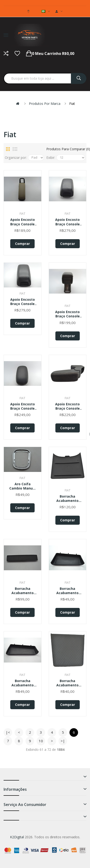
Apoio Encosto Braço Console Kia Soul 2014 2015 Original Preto (23, 406)
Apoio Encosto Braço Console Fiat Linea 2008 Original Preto (68, 314)
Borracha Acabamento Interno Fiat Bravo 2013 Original (67, 683)
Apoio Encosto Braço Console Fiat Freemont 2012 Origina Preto (67, 222)
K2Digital (17, 837)
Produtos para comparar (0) (66, 149)
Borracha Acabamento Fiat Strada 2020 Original (67, 591)
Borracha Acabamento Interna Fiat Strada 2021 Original (23, 683)
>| (63, 741)
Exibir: (51, 158)
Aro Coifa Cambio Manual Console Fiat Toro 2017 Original (23, 486)
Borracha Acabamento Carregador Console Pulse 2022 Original (68, 499)
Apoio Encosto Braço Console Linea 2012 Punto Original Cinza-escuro (68, 406)
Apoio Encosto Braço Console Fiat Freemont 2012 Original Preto (23, 302)
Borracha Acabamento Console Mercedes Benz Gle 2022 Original (22, 591)
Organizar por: (16, 158)
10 (41, 741)
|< (8, 732)
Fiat (72, 104)
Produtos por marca (45, 104)
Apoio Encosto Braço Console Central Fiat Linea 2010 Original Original (22, 222)
